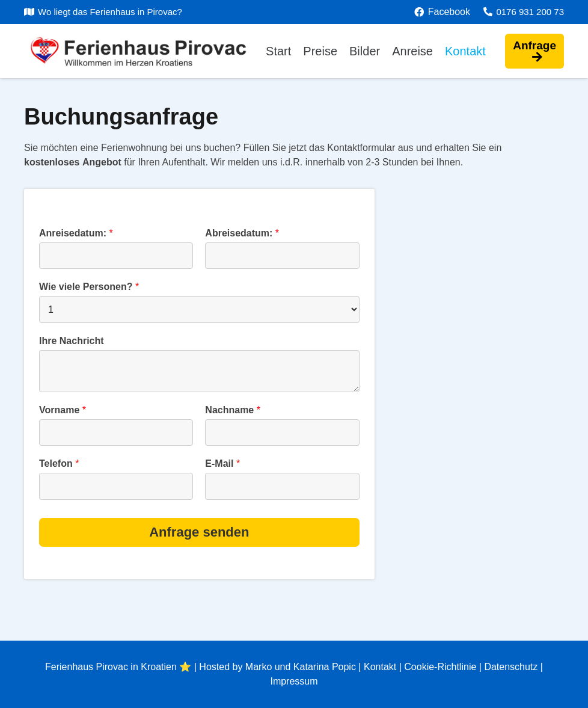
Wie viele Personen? (89, 287)
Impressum (294, 681)
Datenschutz (511, 667)
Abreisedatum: (242, 233)
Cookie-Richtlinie (440, 667)
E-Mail (222, 463)
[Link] (149, 51)
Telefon (59, 463)
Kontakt (380, 667)
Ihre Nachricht (72, 341)
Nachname (233, 410)
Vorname (63, 410)
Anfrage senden (199, 532)
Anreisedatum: (76, 233)
